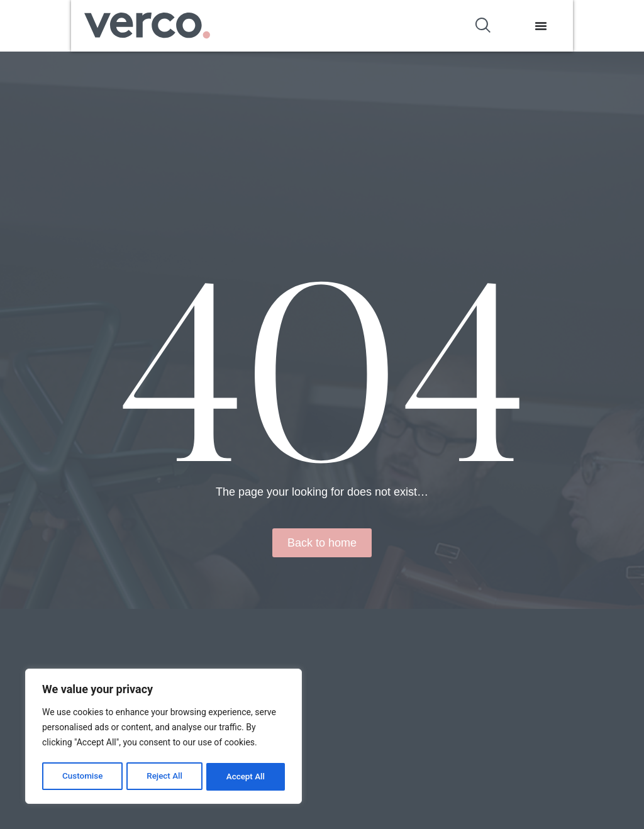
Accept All (246, 777)
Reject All (164, 777)
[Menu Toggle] (613, 26)
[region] (164, 738)
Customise (82, 777)
